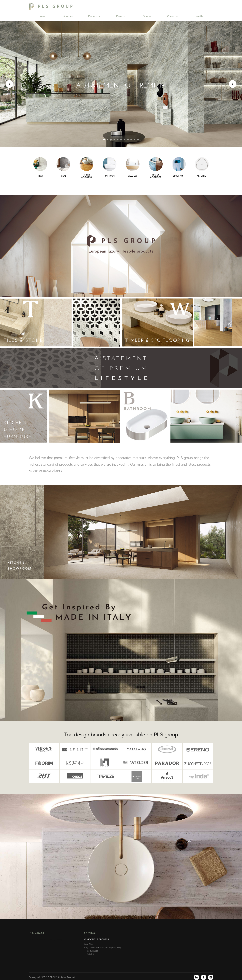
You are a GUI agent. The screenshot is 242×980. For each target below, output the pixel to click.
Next (233, 84)
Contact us (173, 16)
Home (42, 16)
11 (138, 139)
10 (135, 139)
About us (68, 16)
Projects (120, 16)
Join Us (199, 16)
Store (145, 16)
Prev (9, 84)
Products (93, 16)
